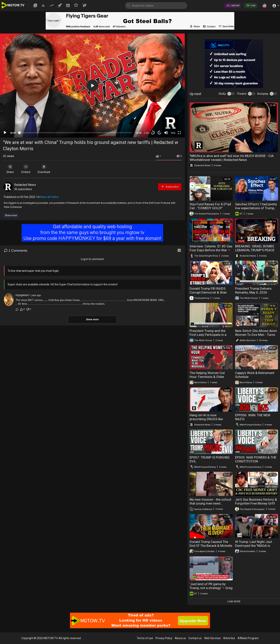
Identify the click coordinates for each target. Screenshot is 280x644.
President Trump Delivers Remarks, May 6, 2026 (253, 290)
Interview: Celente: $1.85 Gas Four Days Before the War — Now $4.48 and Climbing (211, 250)
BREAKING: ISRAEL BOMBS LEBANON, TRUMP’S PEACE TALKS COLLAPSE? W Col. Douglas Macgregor (255, 252)
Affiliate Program (248, 638)
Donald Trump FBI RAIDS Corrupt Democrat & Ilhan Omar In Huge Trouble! (208, 292)
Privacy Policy (164, 638)
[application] (92, 86)
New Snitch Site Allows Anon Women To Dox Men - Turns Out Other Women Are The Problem (256, 337)
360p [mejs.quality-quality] (173, 133)
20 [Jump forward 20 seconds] (160, 133)
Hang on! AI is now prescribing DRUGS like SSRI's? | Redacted (206, 419)
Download (44, 169)
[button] (264, 5)
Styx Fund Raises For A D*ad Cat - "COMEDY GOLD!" (210, 206)
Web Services (212, 638)
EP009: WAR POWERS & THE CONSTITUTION (256, 459)
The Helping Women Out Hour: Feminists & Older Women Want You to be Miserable (207, 379)
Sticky (222, 94)
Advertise (229, 638)
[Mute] (166, 133)
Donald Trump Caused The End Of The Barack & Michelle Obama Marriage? (211, 546)
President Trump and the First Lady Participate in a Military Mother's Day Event (209, 335)
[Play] (5, 133)
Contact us (195, 638)
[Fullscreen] (179, 133)
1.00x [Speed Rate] (147, 133)
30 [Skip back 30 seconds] (153, 133)
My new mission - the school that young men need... (210, 501)
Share (10, 169)
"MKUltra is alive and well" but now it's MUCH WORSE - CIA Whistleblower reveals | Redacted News (232, 158)
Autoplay (263, 94)
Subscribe (170, 187)
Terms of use (145, 638)
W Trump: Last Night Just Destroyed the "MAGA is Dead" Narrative (254, 546)
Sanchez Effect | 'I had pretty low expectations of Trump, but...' (256, 208)
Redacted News (25, 185)
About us (180, 638)
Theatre (242, 94)
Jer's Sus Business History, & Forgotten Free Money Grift (256, 501)
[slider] (76, 133)
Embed (26, 169)
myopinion (22, 295)
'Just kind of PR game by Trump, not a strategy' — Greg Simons (211, 588)
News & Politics (49, 197)
